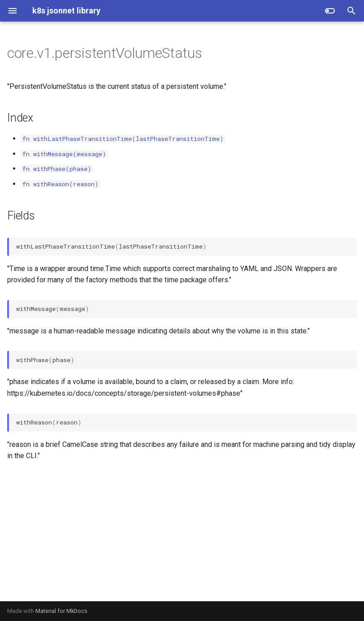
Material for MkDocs (61, 611)
